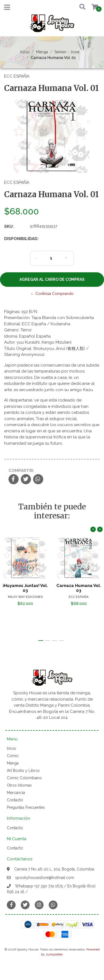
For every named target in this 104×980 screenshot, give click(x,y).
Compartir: (21, 471)
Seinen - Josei (67, 52)
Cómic (13, 756)
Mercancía (16, 793)
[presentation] (93, 529)
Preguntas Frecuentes (26, 807)
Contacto (15, 800)
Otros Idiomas (19, 785)
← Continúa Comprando (52, 294)
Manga (42, 52)
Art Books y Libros (23, 771)
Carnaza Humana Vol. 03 (79, 588)
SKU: (9, 226)
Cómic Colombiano (24, 778)
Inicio (25, 52)
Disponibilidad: (15, 239)
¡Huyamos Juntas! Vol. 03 (25, 588)
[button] (81, 7)
